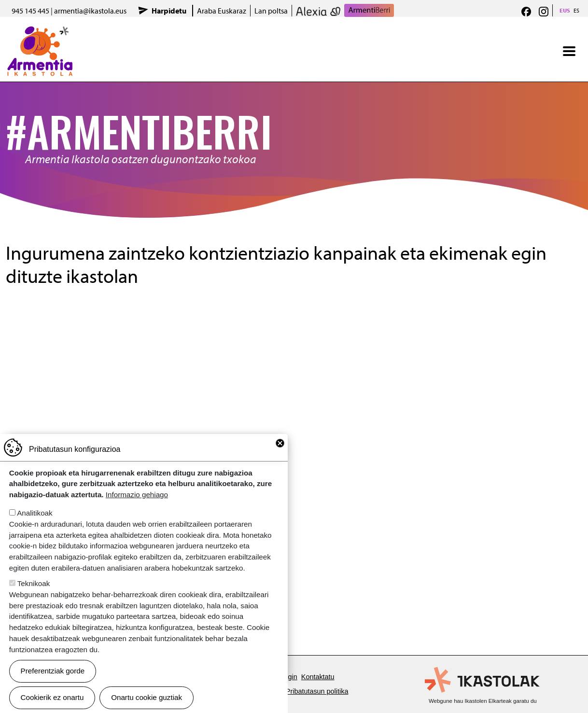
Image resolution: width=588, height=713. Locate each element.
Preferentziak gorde (53, 671)
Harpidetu (169, 11)
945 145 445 (30, 11)
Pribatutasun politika (317, 691)
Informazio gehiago (137, 495)
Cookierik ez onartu (52, 697)
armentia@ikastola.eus (90, 11)
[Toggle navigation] (569, 51)
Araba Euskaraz (222, 11)
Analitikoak (35, 513)
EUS (565, 10)
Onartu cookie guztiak (147, 697)
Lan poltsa (271, 11)
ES (576, 10)
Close (280, 443)
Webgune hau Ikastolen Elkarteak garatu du (483, 701)
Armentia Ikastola (40, 32)
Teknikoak (34, 583)
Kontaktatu (318, 677)
